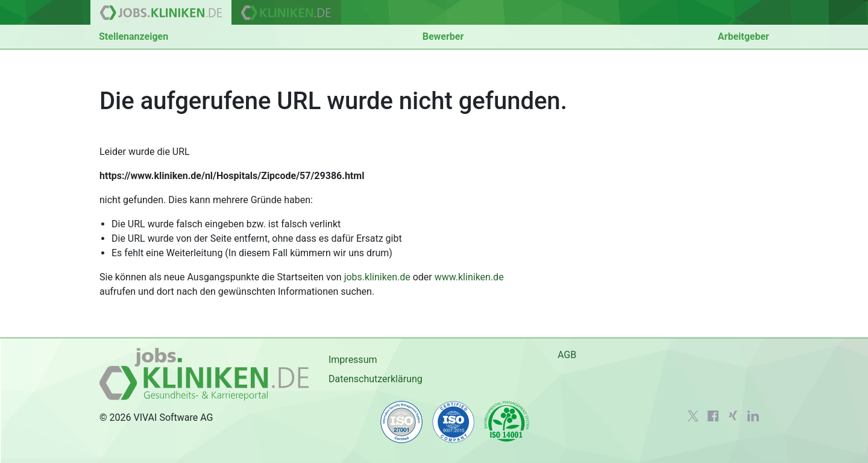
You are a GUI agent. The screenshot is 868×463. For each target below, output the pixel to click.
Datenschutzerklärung (376, 379)
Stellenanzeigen (134, 36)
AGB (567, 355)
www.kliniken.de (469, 277)
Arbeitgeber (744, 36)
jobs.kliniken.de (377, 277)
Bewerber (443, 36)
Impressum (353, 360)
